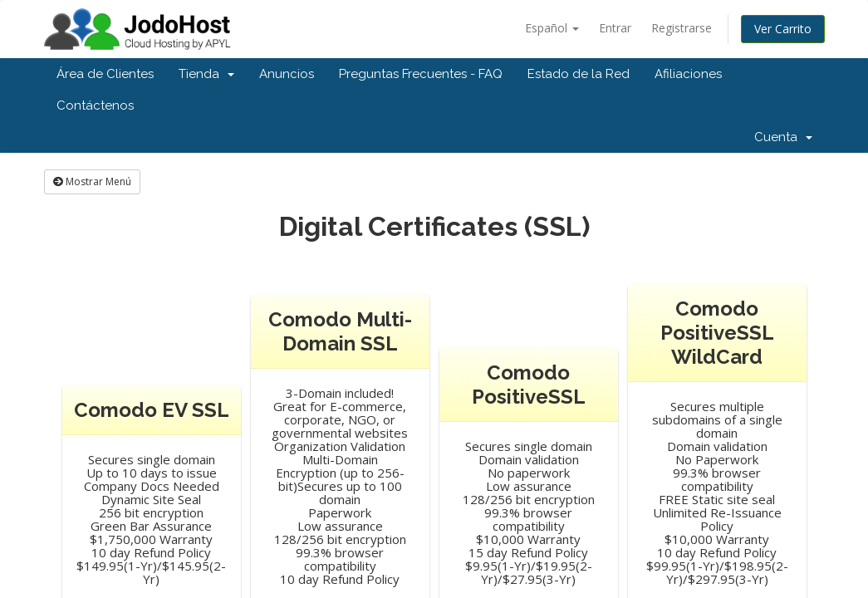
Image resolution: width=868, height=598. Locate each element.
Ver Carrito (783, 29)
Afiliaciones (688, 74)
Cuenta (783, 137)
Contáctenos (95, 105)
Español (552, 28)
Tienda (206, 74)
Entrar (615, 28)
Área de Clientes (105, 74)
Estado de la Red (579, 74)
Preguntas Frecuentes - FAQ (421, 74)
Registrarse (682, 28)
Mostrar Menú (92, 181)
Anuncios (287, 74)
